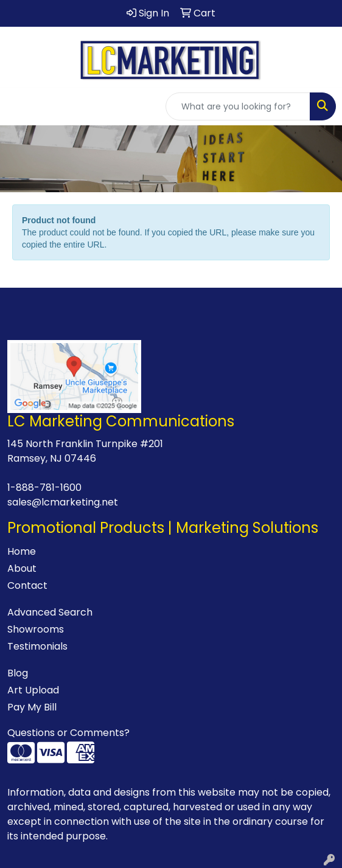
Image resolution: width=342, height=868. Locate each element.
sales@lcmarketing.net (63, 502)
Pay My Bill (32, 707)
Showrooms (36, 629)
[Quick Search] (238, 106)
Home (22, 551)
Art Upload (33, 690)
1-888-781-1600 (44, 488)
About (22, 568)
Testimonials (37, 646)
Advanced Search (50, 612)
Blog (18, 673)
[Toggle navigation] (19, 106)
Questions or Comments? (68, 733)
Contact (27, 585)
